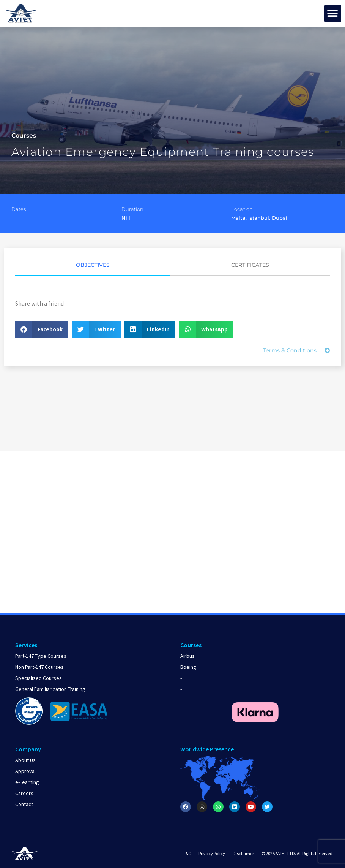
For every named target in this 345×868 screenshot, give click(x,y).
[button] (333, 13)
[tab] (93, 268)
